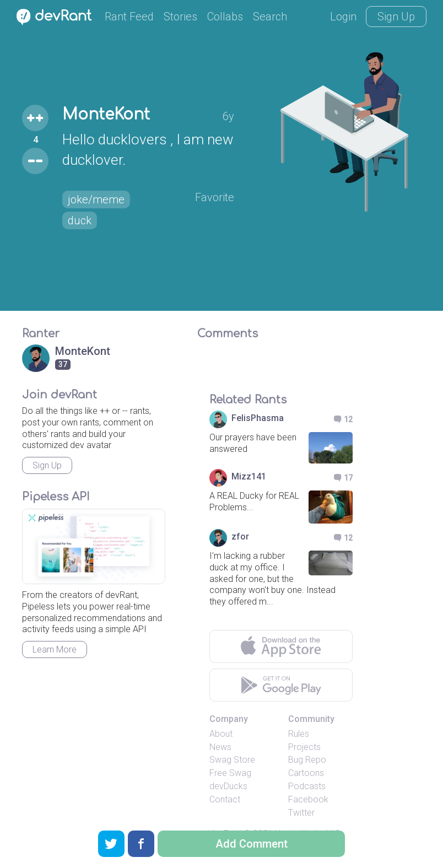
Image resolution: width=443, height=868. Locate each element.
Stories (180, 17)
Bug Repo (307, 760)
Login (343, 17)
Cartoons (306, 773)
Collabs (225, 17)
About (221, 734)
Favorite (215, 197)
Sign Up (396, 17)
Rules (299, 734)
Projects (304, 747)
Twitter (301, 813)
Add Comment (252, 844)
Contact (225, 799)
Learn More (55, 649)
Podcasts (307, 786)
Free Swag (230, 773)
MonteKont (106, 115)
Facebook (308, 799)
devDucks (228, 786)
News (220, 747)
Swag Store (232, 760)
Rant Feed (129, 17)
